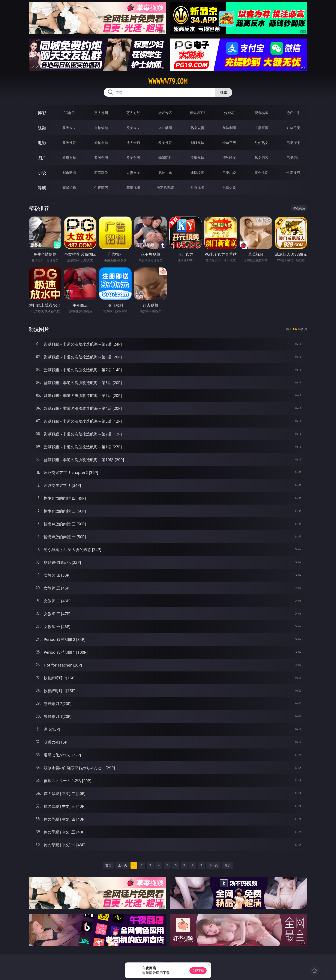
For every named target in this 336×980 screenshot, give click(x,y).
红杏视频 (197, 188)
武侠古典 (165, 173)
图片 (42, 158)
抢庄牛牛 (293, 113)
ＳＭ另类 (293, 128)
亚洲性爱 (69, 143)
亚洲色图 (101, 158)
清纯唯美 (229, 158)
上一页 (123, 865)
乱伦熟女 (261, 143)
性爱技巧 (293, 173)
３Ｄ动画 (165, 128)
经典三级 (229, 143)
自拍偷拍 (101, 128)
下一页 (213, 865)
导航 (42, 188)
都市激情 (69, 173)
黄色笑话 (261, 173)
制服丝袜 (197, 143)
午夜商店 (101, 188)
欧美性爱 (165, 143)
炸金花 (229, 113)
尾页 (228, 865)
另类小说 (229, 173)
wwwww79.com (168, 81)
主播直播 (261, 128)
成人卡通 (133, 143)
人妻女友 (133, 173)
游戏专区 (165, 113)
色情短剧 (229, 188)
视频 (42, 128)
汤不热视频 (165, 188)
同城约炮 (69, 188)
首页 (108, 865)
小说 (42, 173)
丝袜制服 (229, 128)
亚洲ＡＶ (69, 128)
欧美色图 (133, 158)
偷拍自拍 (101, 143)
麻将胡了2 (197, 113)
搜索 (224, 92)
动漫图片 (165, 158)
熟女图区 (261, 158)
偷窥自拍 (69, 158)
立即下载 (198, 970)
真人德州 (101, 113)
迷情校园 (197, 173)
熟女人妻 (197, 128)
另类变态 (293, 143)
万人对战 (133, 113)
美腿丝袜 (197, 158)
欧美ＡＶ (133, 128)
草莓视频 (133, 188)
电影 (42, 143)
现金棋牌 (261, 113)
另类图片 (293, 158)
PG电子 (69, 113)
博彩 (42, 113)
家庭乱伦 (101, 173)
